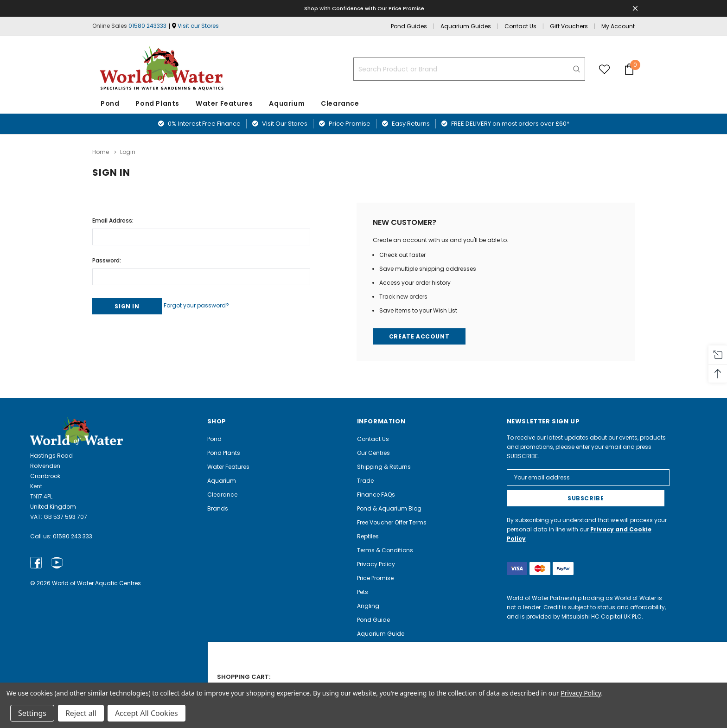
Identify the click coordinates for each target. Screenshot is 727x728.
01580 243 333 (73, 536)
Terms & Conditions (385, 550)
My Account (618, 26)
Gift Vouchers (569, 26)
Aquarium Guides (466, 26)
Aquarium (287, 103)
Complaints (374, 661)
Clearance (222, 494)
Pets (363, 591)
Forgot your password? (210, 303)
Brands (218, 508)
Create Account (420, 335)
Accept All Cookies (147, 713)
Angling (368, 605)
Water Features (224, 103)
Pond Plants (157, 103)
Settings (32, 713)
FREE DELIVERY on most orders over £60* (505, 124)
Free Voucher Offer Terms (392, 522)
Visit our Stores (198, 26)
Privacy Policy (376, 564)
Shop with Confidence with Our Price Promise (365, 8)
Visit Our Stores (280, 124)
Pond (110, 103)
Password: (107, 258)
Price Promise (345, 124)
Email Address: (113, 218)
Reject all (81, 713)
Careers (368, 647)
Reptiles (368, 536)
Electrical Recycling (385, 675)
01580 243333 (147, 26)
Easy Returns (406, 124)
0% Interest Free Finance (199, 124)
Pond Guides (409, 26)
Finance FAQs (376, 494)
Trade (365, 480)
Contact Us (520, 26)
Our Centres (373, 452)
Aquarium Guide (381, 633)
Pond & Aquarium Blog (389, 508)
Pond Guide (373, 619)
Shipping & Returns (384, 466)
